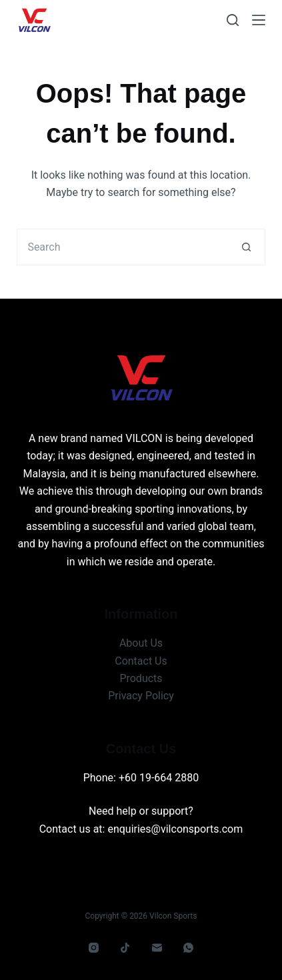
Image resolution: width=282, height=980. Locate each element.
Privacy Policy (141, 696)
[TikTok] (125, 948)
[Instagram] (93, 948)
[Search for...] (122, 247)
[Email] (157, 948)
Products (141, 678)
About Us (141, 643)
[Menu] (259, 20)
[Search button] (247, 247)
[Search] (233, 20)
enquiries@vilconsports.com (175, 829)
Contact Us (141, 661)
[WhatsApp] (189, 948)
